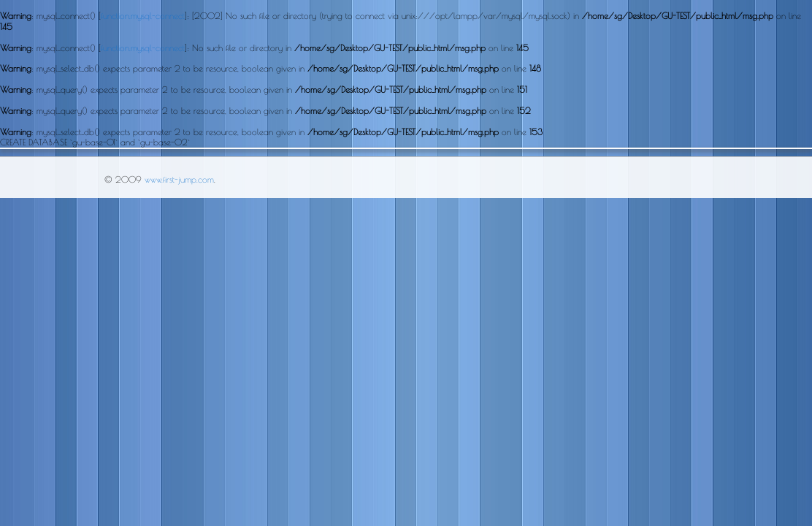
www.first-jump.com (179, 179)
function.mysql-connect (143, 15)
